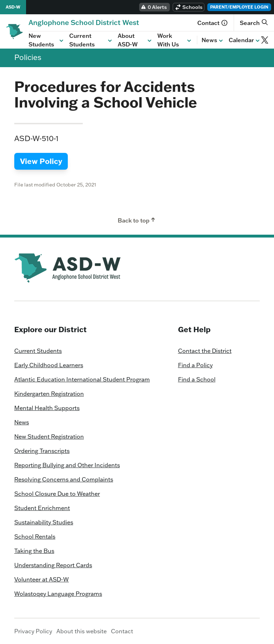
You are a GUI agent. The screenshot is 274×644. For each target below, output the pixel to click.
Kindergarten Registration (49, 394)
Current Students (91, 40)
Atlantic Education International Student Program (82, 379)
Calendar (245, 40)
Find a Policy (195, 365)
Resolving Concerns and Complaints (64, 479)
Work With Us (175, 40)
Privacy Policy (33, 631)
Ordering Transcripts (42, 451)
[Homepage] (84, 22)
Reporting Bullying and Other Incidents (67, 465)
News (213, 40)
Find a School (197, 379)
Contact (213, 23)
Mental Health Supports (47, 408)
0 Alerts (154, 7)
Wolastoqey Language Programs (58, 594)
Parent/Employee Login (239, 7)
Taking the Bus (34, 551)
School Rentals (35, 536)
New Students (47, 40)
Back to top (137, 220)
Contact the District (205, 351)
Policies (28, 57)
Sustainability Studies (44, 522)
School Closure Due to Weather (57, 494)
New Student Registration (49, 436)
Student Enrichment (42, 508)
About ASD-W (135, 40)
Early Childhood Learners (49, 365)
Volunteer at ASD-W (42, 579)
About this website (82, 631)
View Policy (41, 161)
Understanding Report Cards (53, 565)
